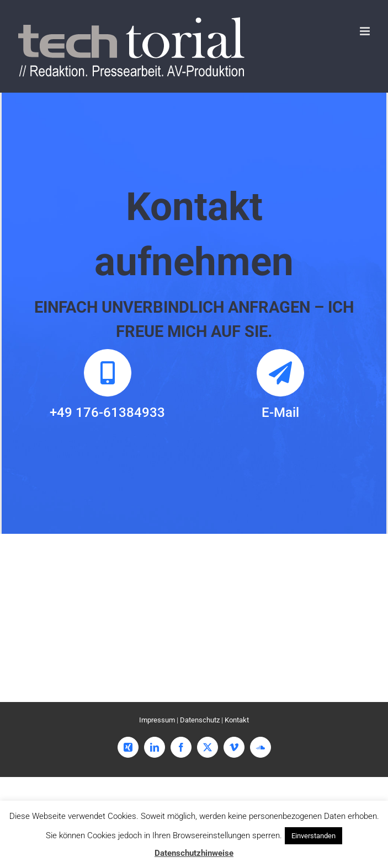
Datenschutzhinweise (194, 853)
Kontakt (237, 720)
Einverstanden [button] (313, 836)
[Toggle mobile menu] (366, 31)
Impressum (157, 720)
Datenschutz (200, 720)
